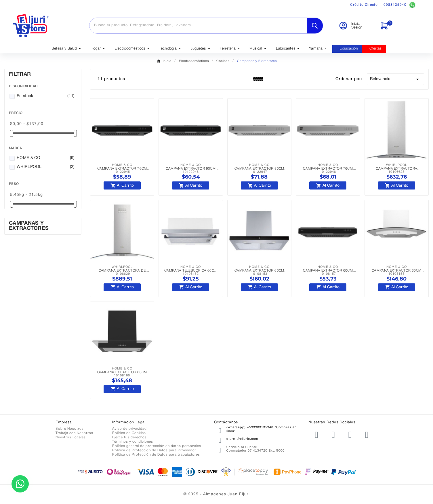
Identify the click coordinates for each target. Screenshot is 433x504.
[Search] (315, 26)
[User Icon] (356, 26)
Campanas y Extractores (29, 226)
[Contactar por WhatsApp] (20, 484)
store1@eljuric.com (242, 439)
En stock (46, 96)
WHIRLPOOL (46, 167)
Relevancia (395, 79)
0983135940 (400, 5)
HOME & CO (46, 158)
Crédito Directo (364, 5)
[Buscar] (198, 25)
